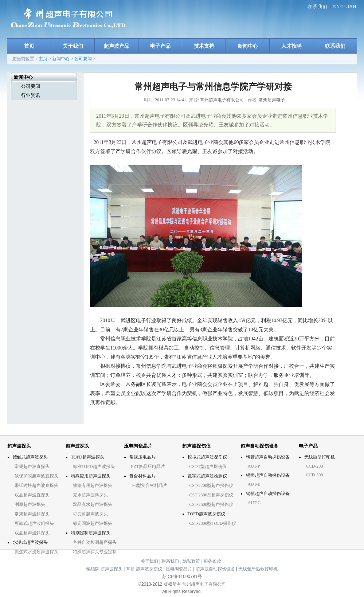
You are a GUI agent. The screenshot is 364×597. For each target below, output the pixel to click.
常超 (130, 569)
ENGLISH (345, 7)
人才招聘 (291, 46)
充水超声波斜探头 (90, 495)
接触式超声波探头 (30, 457)
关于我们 (73, 46)
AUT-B (254, 484)
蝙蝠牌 (93, 569)
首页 (29, 46)
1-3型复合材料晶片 (149, 485)
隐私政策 (192, 561)
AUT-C (254, 503)
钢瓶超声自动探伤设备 (268, 493)
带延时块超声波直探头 (36, 485)
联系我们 (318, 7)
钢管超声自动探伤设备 (268, 457)
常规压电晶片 (142, 457)
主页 (43, 59)
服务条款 (213, 561)
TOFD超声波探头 (88, 457)
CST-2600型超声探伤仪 (212, 504)
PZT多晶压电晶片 (148, 467)
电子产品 (160, 46)
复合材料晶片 (142, 476)
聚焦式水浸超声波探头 (36, 552)
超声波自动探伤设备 (215, 569)
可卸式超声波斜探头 (34, 523)
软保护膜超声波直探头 (36, 476)
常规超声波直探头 (32, 467)
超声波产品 (117, 46)
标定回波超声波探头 (93, 523)
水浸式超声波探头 (30, 542)
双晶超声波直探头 (32, 495)
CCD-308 (315, 475)
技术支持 (204, 46)
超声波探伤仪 (149, 569)
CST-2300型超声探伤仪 (212, 495)
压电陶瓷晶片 (179, 569)
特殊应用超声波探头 (91, 476)
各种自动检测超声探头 (95, 542)
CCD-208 (315, 466)
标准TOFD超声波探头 (94, 467)
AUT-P (254, 466)
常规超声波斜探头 (32, 514)
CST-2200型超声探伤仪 (212, 485)
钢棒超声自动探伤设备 (268, 475)
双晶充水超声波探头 (93, 504)
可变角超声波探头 (90, 514)
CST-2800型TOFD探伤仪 (213, 523)
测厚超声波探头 (30, 504)
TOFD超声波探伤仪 (206, 514)
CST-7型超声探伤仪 (208, 467)
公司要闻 (83, 59)
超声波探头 (111, 569)
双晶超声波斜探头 (32, 533)
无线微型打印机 (320, 457)
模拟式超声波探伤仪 (207, 457)
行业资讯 (31, 95)
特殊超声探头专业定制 (95, 552)
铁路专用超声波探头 (93, 485)
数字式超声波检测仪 (207, 476)
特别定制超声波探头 (91, 533)
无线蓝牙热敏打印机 (258, 569)
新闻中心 (248, 46)
